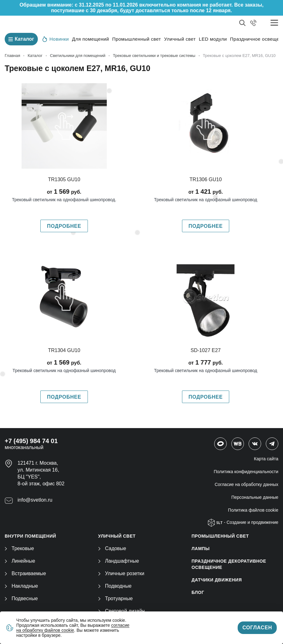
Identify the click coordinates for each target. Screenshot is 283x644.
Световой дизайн (121, 611)
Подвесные (21, 598)
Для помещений (90, 39)
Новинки (56, 39)
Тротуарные (116, 598)
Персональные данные (255, 497)
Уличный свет (180, 39)
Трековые (19, 548)
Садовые (112, 548)
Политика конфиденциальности (246, 472)
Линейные (20, 561)
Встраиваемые (25, 573)
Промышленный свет (137, 39)
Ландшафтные (119, 561)
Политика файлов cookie (253, 510)
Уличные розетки (121, 573)
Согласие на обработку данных (247, 484)
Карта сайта (266, 459)
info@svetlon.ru (35, 500)
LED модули (213, 39)
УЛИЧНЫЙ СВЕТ (117, 536)
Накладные (21, 586)
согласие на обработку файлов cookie (73, 628)
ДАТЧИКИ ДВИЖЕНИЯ (217, 580)
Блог (198, 592)
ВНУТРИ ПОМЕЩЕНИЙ (30, 536)
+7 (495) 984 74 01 (31, 441)
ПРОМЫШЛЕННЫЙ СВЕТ (220, 536)
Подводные (115, 586)
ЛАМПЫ (201, 549)
